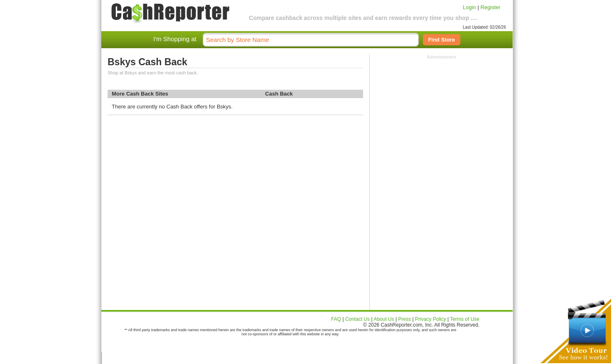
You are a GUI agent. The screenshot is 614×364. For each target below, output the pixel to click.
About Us (384, 319)
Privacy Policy (431, 319)
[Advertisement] (442, 111)
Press (405, 319)
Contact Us (357, 319)
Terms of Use (465, 319)
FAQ (336, 319)
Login (469, 7)
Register (490, 7)
